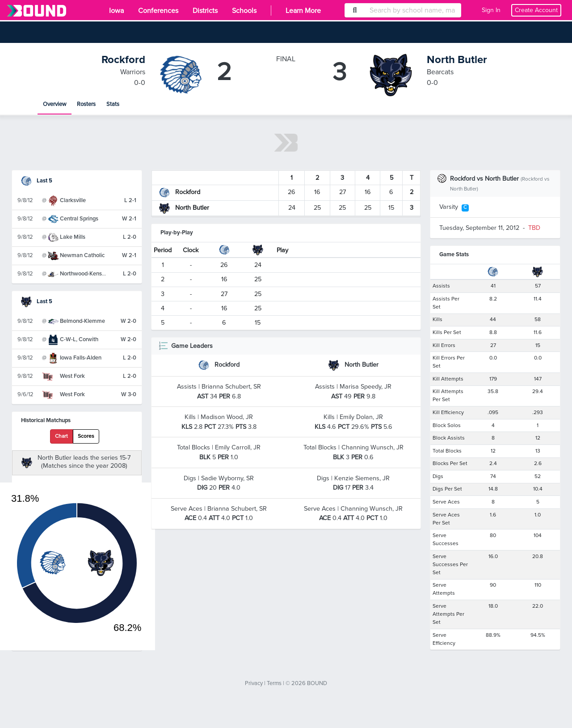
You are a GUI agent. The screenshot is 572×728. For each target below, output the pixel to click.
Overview (55, 104)
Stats (113, 104)
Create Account (536, 10)
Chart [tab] (61, 436)
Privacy (254, 683)
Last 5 (37, 181)
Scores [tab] (86, 436)
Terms (274, 683)
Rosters (86, 104)
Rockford (123, 60)
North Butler (457, 60)
